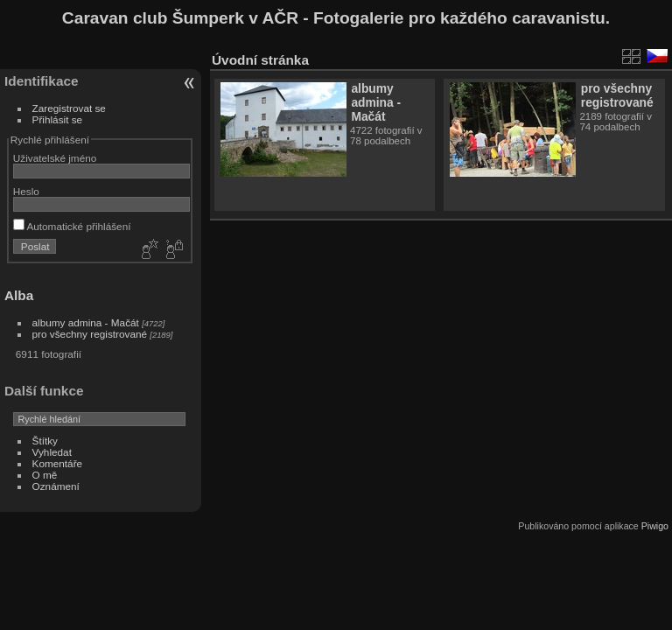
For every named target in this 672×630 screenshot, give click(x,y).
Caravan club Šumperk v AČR (180, 18)
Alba (19, 295)
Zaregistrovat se (69, 108)
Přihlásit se (58, 119)
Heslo (26, 191)
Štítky (45, 441)
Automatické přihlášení (72, 226)
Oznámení (56, 486)
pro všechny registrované (90, 334)
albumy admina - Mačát (86, 322)
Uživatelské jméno (55, 158)
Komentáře (58, 463)
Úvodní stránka (260, 60)
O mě (45, 475)
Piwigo (655, 526)
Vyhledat (52, 452)
